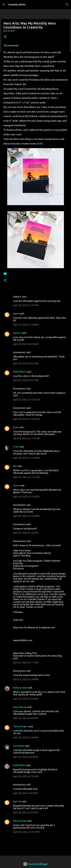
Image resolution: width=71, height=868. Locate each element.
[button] (5, 37)
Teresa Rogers (20, 726)
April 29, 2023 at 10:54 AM (26, 419)
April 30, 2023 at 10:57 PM (26, 832)
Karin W (17, 801)
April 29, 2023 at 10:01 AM (26, 400)
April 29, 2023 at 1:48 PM (26, 679)
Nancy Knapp (20, 821)
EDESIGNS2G (20, 372)
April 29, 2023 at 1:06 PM (26, 533)
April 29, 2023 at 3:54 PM (26, 699)
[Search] (67, 5)
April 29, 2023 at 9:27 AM (26, 380)
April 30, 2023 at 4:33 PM (26, 813)
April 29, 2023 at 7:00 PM (26, 738)
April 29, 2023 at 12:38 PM (26, 516)
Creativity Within (17, 5)
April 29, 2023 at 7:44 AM (26, 325)
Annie (16, 314)
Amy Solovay (20, 707)
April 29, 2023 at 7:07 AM (26, 305)
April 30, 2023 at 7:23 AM (26, 776)
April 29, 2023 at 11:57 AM (26, 477)
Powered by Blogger (36, 864)
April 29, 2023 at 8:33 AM (26, 344)
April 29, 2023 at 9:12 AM (26, 363)
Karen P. (17, 333)
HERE (40, 144)
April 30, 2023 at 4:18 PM (26, 793)
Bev (15, 466)
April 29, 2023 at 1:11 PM (26, 663)
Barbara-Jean (20, 688)
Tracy (16, 447)
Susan (16, 485)
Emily (16, 427)
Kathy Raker (19, 765)
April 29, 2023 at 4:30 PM (26, 718)
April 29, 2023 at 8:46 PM (26, 757)
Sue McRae (19, 746)
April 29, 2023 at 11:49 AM (26, 458)
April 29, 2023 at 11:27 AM (26, 438)
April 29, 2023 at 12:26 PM (26, 497)
